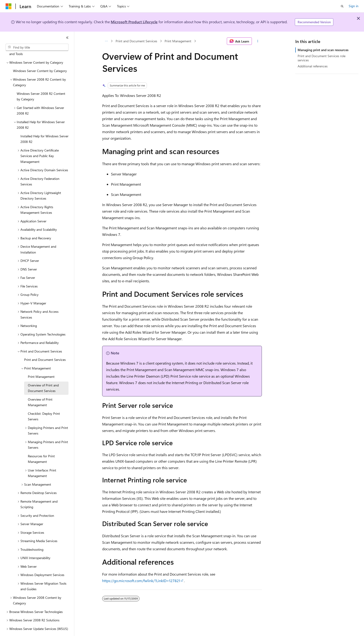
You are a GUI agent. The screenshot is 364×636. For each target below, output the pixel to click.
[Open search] (342, 6)
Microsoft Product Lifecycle (134, 22)
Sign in (354, 6)
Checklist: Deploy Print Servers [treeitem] (44, 404)
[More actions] (258, 41)
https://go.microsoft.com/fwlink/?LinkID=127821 (141, 581)
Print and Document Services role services (322, 58)
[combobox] (37, 47)
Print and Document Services (136, 41)
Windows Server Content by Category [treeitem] (40, 58)
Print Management (178, 41)
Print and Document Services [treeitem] (45, 347)
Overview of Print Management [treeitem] (40, 389)
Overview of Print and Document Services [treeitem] (43, 375)
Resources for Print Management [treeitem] (41, 446)
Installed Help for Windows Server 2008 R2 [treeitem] (44, 126)
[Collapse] (67, 38)
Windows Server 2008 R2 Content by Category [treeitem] (41, 84)
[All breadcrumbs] (106, 41)
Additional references (313, 66)
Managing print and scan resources (323, 50)
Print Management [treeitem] (41, 364)
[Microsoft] (9, 6)
